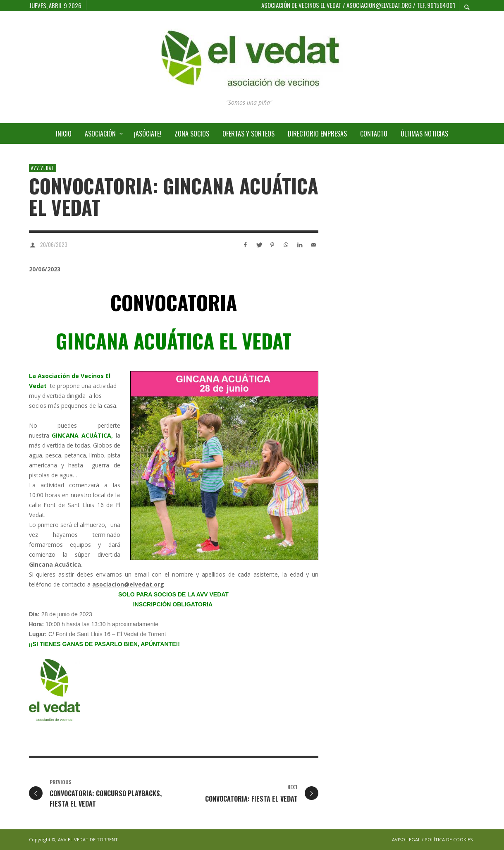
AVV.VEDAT (43, 168)
